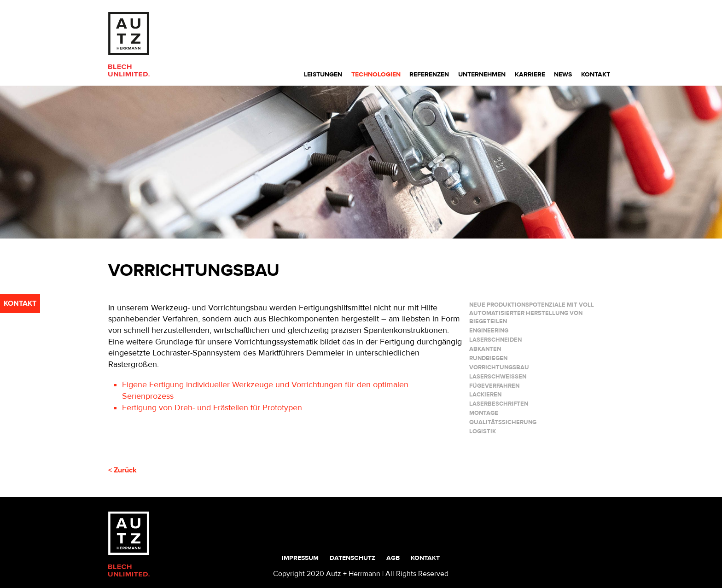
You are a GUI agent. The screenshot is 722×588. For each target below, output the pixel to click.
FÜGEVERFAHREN (494, 386)
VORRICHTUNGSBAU (499, 367)
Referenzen (429, 74)
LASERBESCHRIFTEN (499, 404)
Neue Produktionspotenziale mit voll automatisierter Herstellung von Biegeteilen (532, 313)
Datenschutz (352, 558)
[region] (361, 162)
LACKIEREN (485, 395)
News (563, 74)
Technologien (376, 74)
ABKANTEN (485, 349)
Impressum (300, 558)
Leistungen (323, 74)
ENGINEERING (489, 331)
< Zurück (122, 470)
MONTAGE (484, 413)
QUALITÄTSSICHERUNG (503, 422)
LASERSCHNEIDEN (495, 340)
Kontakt (596, 74)
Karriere (530, 74)
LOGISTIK (483, 431)
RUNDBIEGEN (488, 358)
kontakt (20, 303)
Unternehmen (482, 74)
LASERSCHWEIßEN (498, 377)
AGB (393, 558)
